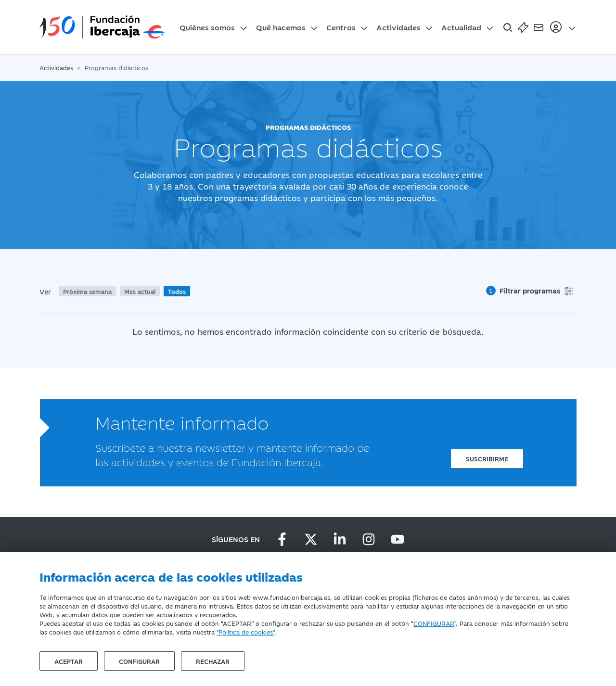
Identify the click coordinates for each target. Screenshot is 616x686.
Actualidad (461, 27)
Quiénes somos (207, 27)
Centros (341, 27)
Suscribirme (487, 458)
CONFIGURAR (434, 623)
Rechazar (213, 661)
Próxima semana (87, 291)
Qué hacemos (281, 27)
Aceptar (69, 661)
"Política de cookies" (245, 632)
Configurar (139, 661)
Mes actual (140, 291)
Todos (177, 291)
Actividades (398, 27)
